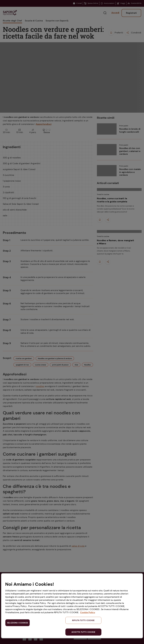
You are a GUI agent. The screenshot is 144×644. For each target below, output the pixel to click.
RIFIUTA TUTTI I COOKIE (83, 620)
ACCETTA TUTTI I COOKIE (83, 632)
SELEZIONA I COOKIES (18, 623)
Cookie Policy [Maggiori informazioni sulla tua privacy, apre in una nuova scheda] (88, 612)
